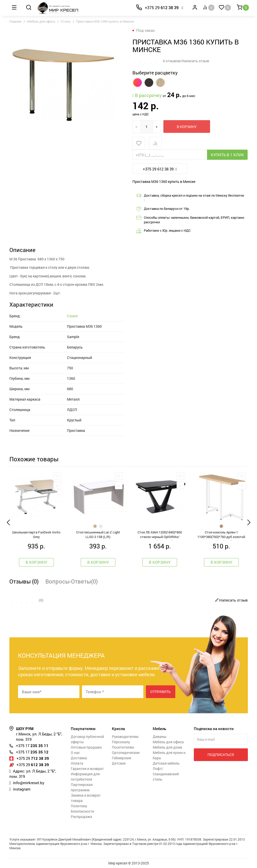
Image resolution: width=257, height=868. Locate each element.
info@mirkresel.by (29, 783)
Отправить (160, 692)
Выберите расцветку (155, 73)
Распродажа (81, 817)
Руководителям (125, 737)
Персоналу (121, 742)
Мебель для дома (167, 747)
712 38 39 (33, 758)
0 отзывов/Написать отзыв (186, 61)
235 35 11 (32, 746)
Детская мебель (166, 763)
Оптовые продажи (86, 747)
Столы (66, 21)
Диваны (160, 737)
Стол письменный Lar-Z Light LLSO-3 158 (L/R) (98, 534)
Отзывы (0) (24, 581)
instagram (22, 789)
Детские (119, 763)
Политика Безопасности (82, 809)
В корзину (187, 127)
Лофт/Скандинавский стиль (166, 774)
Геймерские (122, 758)
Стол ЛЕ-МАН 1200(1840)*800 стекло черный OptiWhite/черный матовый (160, 535)
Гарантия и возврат (87, 769)
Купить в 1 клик (227, 155)
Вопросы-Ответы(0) (72, 581)
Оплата (77, 763)
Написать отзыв (231, 600)
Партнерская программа (82, 787)
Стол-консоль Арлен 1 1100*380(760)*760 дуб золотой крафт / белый (221, 535)
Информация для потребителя (85, 777)
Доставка (79, 758)
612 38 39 (162, 7)
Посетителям (123, 747)
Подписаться (221, 755)
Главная (15, 21)
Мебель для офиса (41, 21)
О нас (75, 753)
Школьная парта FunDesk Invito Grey (36, 534)
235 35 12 (32, 752)
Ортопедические (126, 753)
